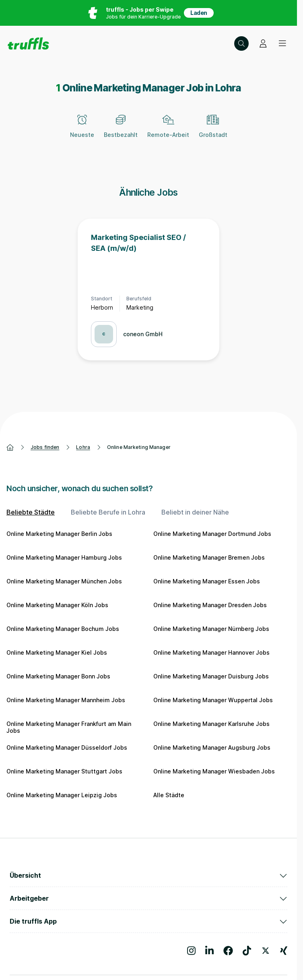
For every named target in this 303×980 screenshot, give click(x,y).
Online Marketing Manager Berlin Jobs (59, 534)
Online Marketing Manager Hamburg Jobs (64, 557)
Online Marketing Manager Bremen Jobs (209, 557)
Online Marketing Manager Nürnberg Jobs (211, 629)
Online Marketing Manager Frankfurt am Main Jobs (69, 727)
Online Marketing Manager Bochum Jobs (63, 629)
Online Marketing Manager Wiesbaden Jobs (214, 771)
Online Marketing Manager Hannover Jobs (211, 652)
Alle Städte (169, 795)
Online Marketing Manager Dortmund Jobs (212, 534)
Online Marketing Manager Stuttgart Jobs (64, 771)
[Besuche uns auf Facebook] (228, 951)
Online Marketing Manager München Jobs (64, 581)
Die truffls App (148, 921)
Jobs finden (45, 447)
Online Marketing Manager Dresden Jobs (210, 605)
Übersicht (148, 875)
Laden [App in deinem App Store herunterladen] (199, 13)
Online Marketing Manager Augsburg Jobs (212, 747)
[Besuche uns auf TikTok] (247, 951)
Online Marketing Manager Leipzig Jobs (62, 795)
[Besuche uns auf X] (266, 951)
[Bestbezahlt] (121, 131)
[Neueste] (82, 131)
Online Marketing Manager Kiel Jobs (57, 652)
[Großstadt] (213, 131)
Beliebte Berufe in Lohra (108, 512)
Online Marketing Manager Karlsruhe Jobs (211, 724)
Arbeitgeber (148, 898)
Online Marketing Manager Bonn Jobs (58, 676)
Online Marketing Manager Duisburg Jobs (211, 676)
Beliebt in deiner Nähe (195, 512)
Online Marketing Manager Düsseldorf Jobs (67, 747)
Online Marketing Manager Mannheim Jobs (66, 700)
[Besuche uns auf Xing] (284, 951)
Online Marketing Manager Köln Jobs (57, 605)
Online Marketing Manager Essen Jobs (207, 581)
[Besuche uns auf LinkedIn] (209, 951)
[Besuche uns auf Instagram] (191, 951)
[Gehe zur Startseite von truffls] (28, 43)
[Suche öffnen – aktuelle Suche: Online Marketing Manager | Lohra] (241, 43)
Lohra (83, 447)
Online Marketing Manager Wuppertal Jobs (213, 700)
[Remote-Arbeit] (168, 131)
